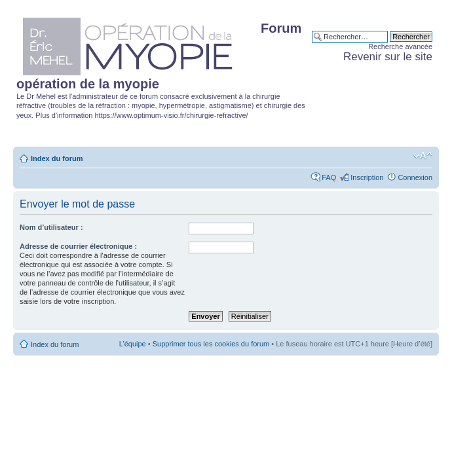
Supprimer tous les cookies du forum (211, 344)
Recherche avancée (400, 46)
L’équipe (133, 344)
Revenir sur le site (388, 57)
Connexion (415, 177)
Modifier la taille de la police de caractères (423, 156)
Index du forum (57, 158)
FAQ (329, 177)
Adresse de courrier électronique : (78, 246)
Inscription (367, 177)
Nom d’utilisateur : (51, 227)
